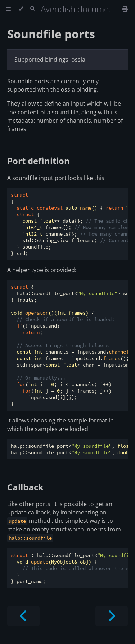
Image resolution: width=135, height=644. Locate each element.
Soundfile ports (51, 34)
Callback (25, 487)
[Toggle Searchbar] (33, 9)
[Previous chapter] (23, 616)
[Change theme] (21, 9)
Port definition (39, 161)
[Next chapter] (112, 616)
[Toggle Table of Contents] (8, 9)
